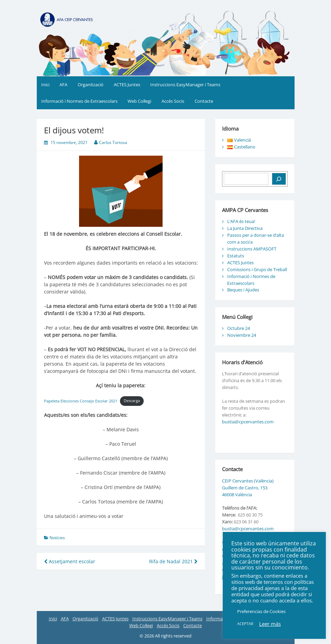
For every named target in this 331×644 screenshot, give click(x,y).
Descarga (132, 401)
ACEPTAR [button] (245, 624)
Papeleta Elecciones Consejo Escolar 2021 (81, 401)
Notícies (57, 538)
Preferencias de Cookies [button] (261, 611)
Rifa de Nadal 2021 (173, 561)
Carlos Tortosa (113, 142)
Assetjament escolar (70, 561)
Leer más (270, 624)
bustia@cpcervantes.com (248, 422)
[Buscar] (279, 179)
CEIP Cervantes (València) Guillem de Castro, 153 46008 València (248, 488)
